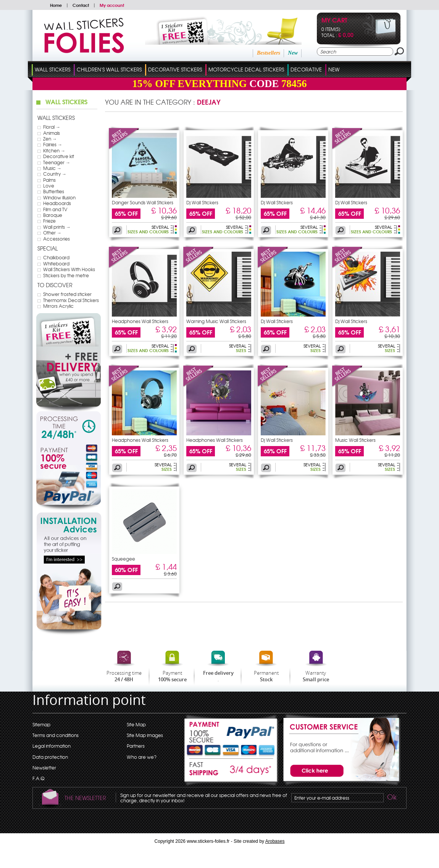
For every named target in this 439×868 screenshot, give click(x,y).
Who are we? (142, 757)
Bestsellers (269, 53)
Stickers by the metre (66, 275)
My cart (334, 21)
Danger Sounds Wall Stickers (143, 202)
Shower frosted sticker (67, 294)
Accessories (56, 239)
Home (56, 5)
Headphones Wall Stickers (140, 321)
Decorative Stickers (175, 69)
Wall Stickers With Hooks (69, 269)
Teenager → (57, 162)
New (293, 53)
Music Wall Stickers (355, 440)
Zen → (50, 139)
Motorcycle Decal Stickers (246, 69)
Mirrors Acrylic (58, 306)
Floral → (52, 127)
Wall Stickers (52, 69)
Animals (52, 133)
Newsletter (44, 768)
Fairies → (53, 144)
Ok (391, 798)
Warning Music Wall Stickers (216, 321)
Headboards (57, 203)
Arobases (275, 841)
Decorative (306, 69)
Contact (81, 5)
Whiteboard (56, 263)
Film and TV (55, 209)
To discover (55, 285)
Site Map (136, 724)
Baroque (53, 215)
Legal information (52, 746)
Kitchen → (54, 150)
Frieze (49, 221)
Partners (136, 746)
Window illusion (59, 197)
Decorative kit (59, 156)
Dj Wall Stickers (202, 202)
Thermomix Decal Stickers (71, 300)
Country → (55, 174)
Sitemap (41, 724)
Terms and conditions (56, 735)
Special (48, 248)
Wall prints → (57, 227)
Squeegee (123, 559)
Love (49, 186)
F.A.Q (38, 778)
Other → (52, 233)
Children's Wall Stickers (109, 69)
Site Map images (145, 735)
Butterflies (54, 191)
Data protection (50, 757)
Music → (52, 168)
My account (112, 5)
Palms (49, 180)
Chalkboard (56, 257)
